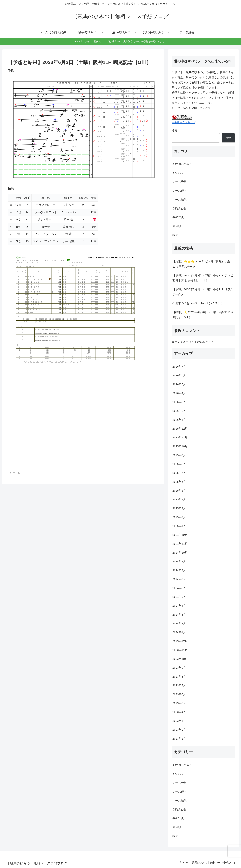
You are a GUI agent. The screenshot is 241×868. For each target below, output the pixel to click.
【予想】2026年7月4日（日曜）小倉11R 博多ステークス (203, 292)
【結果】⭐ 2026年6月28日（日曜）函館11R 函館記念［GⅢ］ (203, 315)
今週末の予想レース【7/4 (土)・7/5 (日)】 (199, 303)
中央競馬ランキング (184, 122)
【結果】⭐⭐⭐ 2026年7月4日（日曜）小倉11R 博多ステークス (201, 264)
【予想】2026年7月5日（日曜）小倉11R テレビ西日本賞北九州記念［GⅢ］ (203, 278)
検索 (175, 131)
